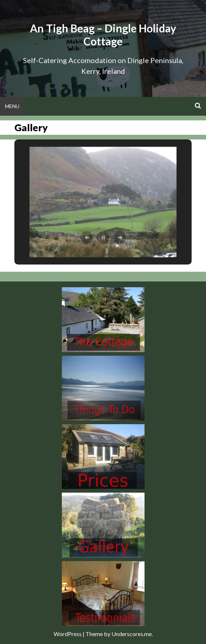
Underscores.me (132, 634)
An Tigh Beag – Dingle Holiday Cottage (103, 35)
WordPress (68, 634)
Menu (12, 106)
